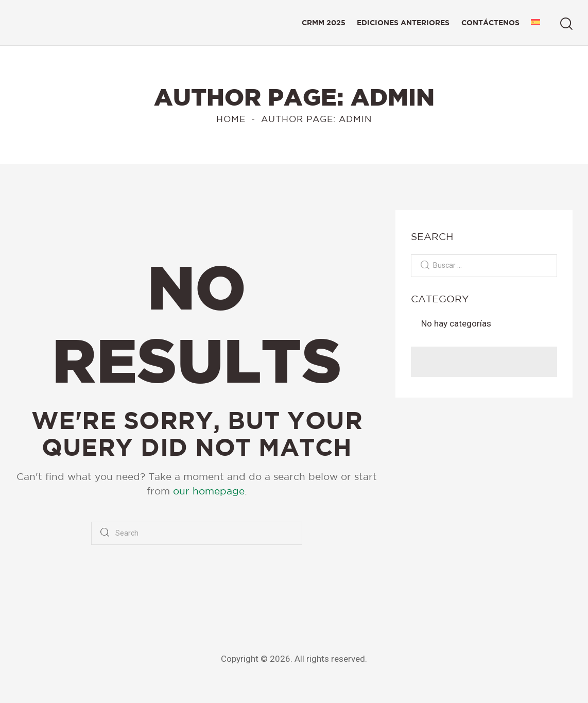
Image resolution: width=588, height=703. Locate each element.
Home (231, 119)
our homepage (209, 491)
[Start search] (566, 24)
